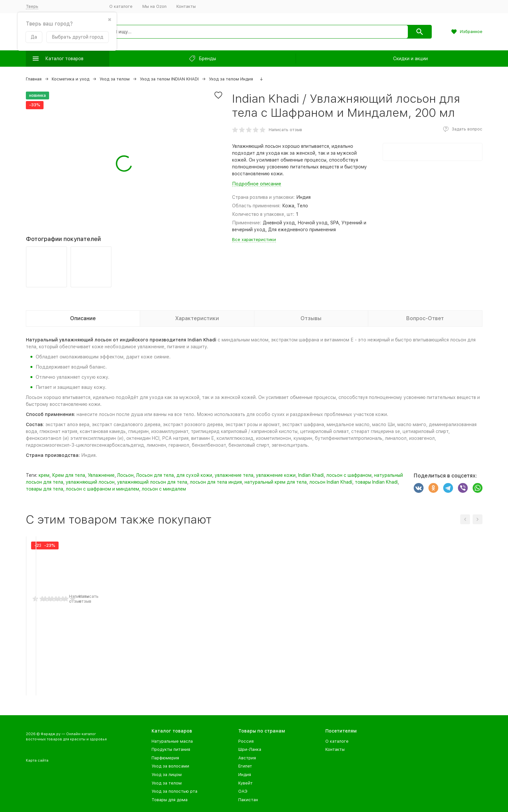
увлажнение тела (234, 475)
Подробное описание (257, 184)
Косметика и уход (71, 79)
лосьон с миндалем (164, 489)
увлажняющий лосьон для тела (152, 482)
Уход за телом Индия (231, 79)
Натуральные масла (172, 741)
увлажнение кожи (276, 475)
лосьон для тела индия (216, 482)
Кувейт (245, 783)
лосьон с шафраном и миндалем (102, 489)
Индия (245, 775)
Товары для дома (170, 800)
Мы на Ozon (154, 6)
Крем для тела (69, 475)
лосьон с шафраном (349, 475)
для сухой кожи (194, 475)
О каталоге (121, 6)
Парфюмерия (165, 758)
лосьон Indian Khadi (331, 482)
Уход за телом (115, 79)
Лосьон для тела (155, 475)
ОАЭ (243, 791)
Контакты (186, 6)
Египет (245, 766)
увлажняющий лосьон (90, 482)
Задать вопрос (467, 129)
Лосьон (125, 475)
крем (44, 475)
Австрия (247, 758)
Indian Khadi (311, 475)
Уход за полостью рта (174, 791)
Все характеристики (254, 240)
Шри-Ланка (250, 749)
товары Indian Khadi (376, 482)
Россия (246, 741)
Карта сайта (37, 760)
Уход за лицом (167, 775)
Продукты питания (171, 749)
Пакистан (248, 800)
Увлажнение (101, 475)
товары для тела (45, 489)
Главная (34, 79)
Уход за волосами (170, 766)
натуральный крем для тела (276, 482)
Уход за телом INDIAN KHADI (169, 79)
